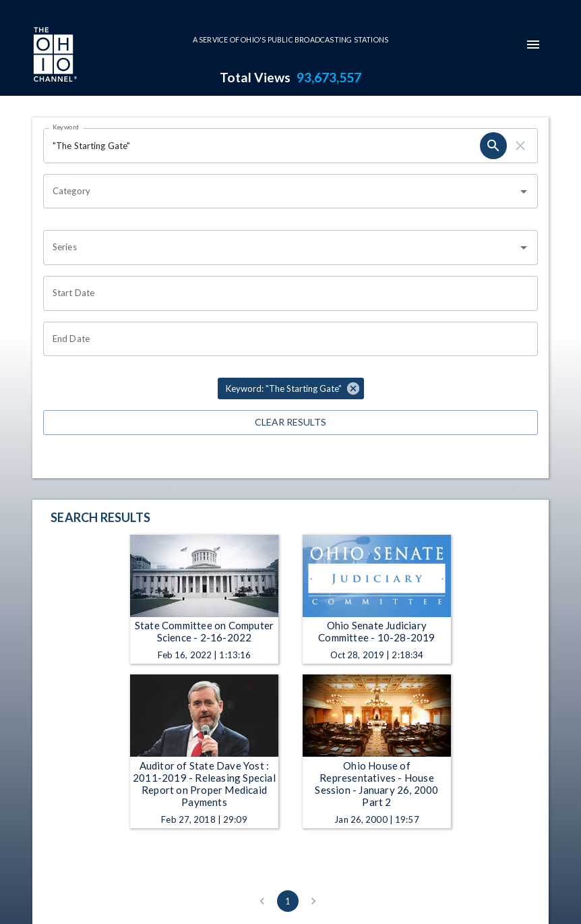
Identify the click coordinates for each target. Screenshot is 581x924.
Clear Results (290, 423)
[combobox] (280, 192)
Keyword (66, 127)
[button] (291, 388)
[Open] (524, 192)
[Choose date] (286, 293)
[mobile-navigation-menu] (533, 45)
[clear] (520, 146)
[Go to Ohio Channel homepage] (54, 56)
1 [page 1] (288, 901)
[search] (493, 146)
